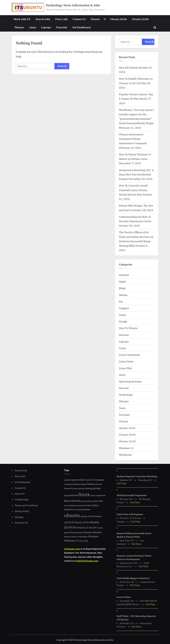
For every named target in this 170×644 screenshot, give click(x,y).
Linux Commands (130, 355)
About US (20, 494)
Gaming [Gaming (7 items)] (89, 488)
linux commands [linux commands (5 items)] (98, 495)
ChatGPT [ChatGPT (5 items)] (89, 480)
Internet (124, 335)
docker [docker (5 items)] (99, 484)
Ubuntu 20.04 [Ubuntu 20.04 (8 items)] (82, 522)
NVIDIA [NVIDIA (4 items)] (88, 506)
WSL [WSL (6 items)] (86, 541)
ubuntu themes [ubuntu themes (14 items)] (92, 532)
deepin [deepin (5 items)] (84, 484)
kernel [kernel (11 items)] (74, 495)
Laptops (46, 27)
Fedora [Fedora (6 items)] (67, 488)
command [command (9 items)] (99, 480)
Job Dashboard (81, 27)
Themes (19, 27)
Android (124, 275)
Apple (122, 281)
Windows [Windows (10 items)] (93, 536)
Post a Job (61, 19)
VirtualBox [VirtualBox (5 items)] (83, 537)
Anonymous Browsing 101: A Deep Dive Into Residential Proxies (136, 174)
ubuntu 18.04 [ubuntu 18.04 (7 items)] (87, 516)
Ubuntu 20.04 (118, 19)
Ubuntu (95, 19)
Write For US (21, 523)
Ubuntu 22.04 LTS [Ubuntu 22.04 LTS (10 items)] (86, 528)
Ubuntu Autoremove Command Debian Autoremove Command (133, 139)
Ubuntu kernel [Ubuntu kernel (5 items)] (76, 532)
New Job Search (128, 67)
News (122, 375)
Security (124, 388)
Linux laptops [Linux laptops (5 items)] (86, 501)
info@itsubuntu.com (87, 561)
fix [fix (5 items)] (72, 488)
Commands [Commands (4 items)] (69, 484)
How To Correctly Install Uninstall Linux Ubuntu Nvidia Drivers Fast (133, 190)
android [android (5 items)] (68, 480)
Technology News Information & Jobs (73, 5)
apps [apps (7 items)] (74, 480)
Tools (122, 408)
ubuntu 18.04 (127, 428)
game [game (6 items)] (76, 488)
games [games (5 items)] (82, 488)
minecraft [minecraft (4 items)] (81, 506)
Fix (121, 301)
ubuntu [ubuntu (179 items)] (72, 515)
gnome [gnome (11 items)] (97, 488)
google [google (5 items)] (67, 495)
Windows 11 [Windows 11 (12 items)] (71, 541)
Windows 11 (126, 448)
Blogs (122, 288)
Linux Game (126, 361)
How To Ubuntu (128, 328)
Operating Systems (130, 381)
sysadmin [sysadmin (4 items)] (80, 509)
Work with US (22, 19)
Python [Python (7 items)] (95, 505)
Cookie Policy (22, 499)
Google (123, 321)
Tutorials (62, 27)
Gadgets (124, 308)
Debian (123, 295)
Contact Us (79, 19)
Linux (33, 27)
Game (122, 315)
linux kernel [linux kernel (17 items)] (72, 501)
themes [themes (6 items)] (87, 509)
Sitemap (19, 517)
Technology (126, 395)
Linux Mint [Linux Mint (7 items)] (98, 501)
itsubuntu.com (72, 549)
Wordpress (125, 455)
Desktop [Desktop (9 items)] (91, 484)
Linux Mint (125, 368)
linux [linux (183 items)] (84, 494)
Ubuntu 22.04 (140, 19)
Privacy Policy (22, 511)
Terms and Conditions (26, 505)
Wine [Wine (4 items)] (81, 541)
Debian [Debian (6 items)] (77, 484)
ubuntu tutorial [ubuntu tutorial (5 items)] (71, 537)
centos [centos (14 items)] (81, 480)
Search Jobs (43, 19)
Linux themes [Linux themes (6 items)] (70, 505)
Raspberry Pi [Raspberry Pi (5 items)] (70, 509)
